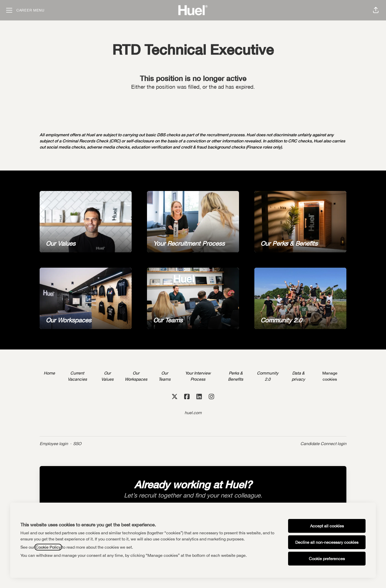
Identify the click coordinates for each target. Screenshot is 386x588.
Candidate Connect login (323, 444)
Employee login (54, 444)
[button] (376, 10)
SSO (77, 444)
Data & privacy (298, 376)
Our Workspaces (136, 376)
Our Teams (164, 376)
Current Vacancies (77, 376)
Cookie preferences (327, 559)
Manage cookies (330, 376)
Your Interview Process (198, 376)
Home (49, 373)
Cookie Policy (48, 547)
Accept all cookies (327, 526)
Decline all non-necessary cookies (327, 542)
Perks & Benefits (236, 376)
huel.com (193, 413)
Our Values (107, 376)
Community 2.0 (268, 376)
